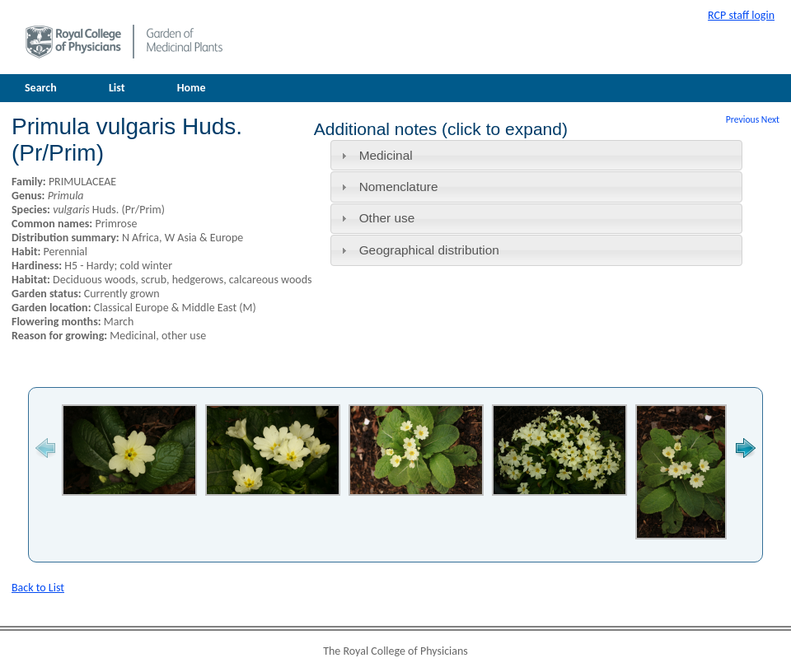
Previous (742, 119)
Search (41, 88)
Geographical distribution (429, 250)
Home (192, 88)
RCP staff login (741, 15)
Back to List (38, 588)
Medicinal (386, 155)
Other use (387, 218)
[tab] (536, 155)
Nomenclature (399, 187)
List (117, 88)
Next (770, 119)
